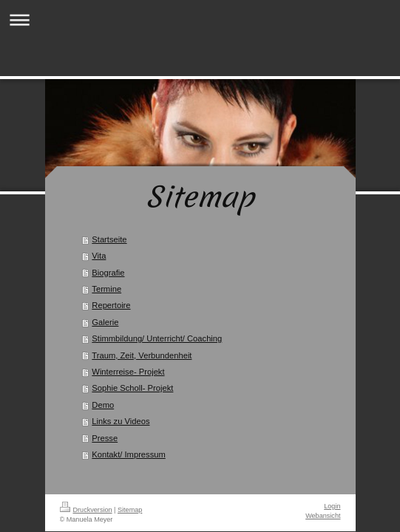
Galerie (105, 322)
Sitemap (130, 510)
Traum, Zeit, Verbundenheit (142, 355)
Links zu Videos (121, 421)
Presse (105, 438)
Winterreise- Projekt (128, 372)
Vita (99, 256)
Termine (106, 289)
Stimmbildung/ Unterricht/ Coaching (157, 338)
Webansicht (323, 516)
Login (332, 506)
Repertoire (111, 305)
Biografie (108, 273)
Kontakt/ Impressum (128, 454)
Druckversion (86, 510)
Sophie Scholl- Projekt (132, 388)
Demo (103, 405)
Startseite (109, 239)
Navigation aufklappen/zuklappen (200, 20)
